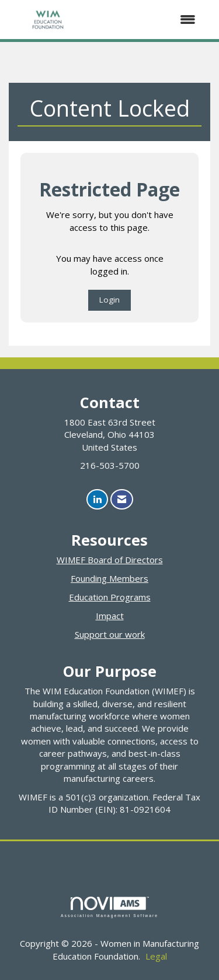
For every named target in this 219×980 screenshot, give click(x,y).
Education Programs (110, 597)
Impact (110, 616)
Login (109, 300)
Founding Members (109, 578)
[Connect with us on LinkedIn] (97, 499)
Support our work (110, 634)
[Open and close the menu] (147, 20)
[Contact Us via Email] (122, 499)
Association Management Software (109, 907)
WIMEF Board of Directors (110, 560)
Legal (156, 956)
